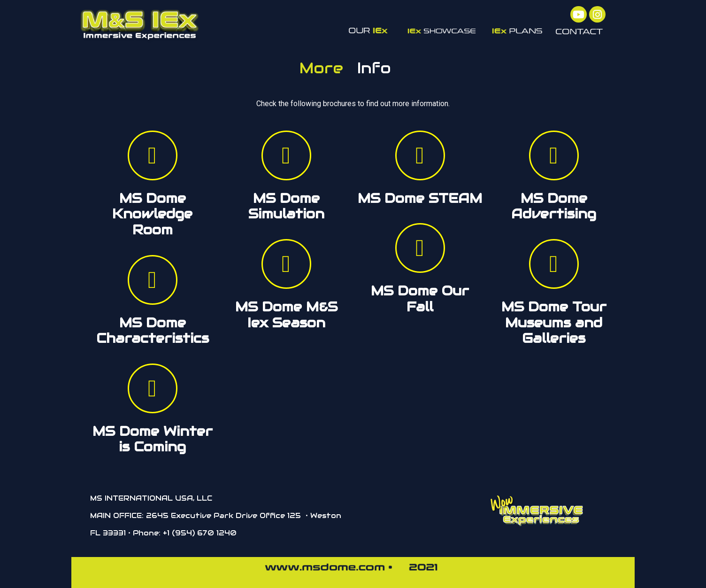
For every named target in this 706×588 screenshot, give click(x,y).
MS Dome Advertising (554, 206)
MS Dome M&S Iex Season (286, 315)
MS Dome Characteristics (153, 331)
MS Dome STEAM (420, 198)
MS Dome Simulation (286, 206)
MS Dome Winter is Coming (153, 439)
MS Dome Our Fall (420, 299)
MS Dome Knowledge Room (152, 214)
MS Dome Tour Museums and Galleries (554, 322)
